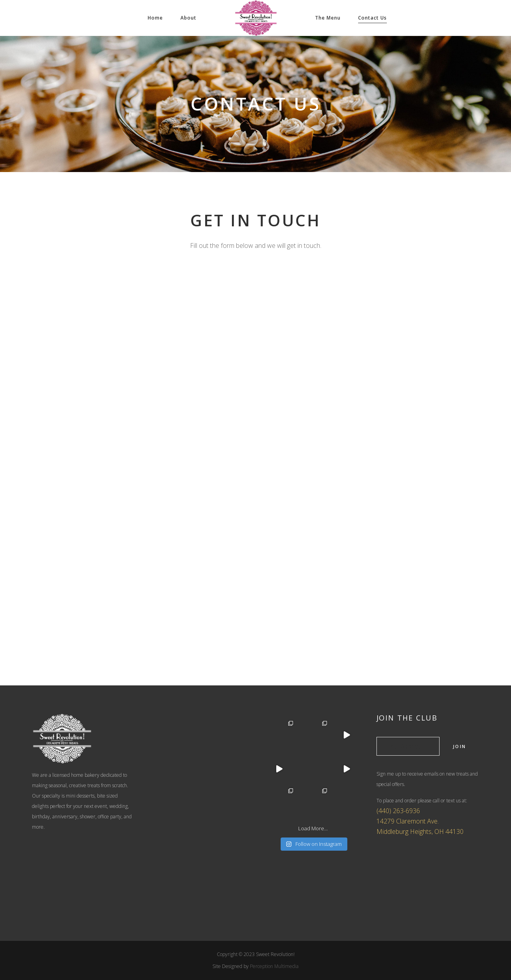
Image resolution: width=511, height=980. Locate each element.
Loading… (255, 457)
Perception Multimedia (274, 966)
